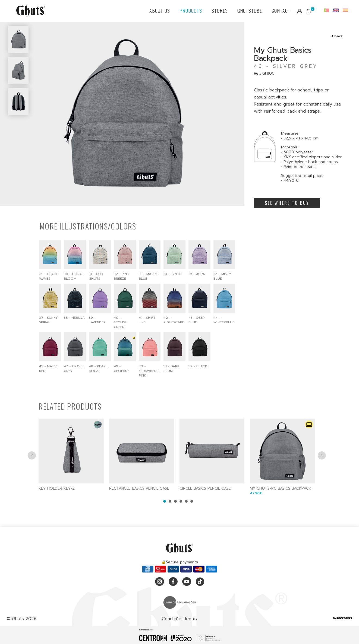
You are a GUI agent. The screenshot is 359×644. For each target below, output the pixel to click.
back (338, 36)
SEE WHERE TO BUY (287, 203)
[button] (165, 520)
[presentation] (32, 474)
